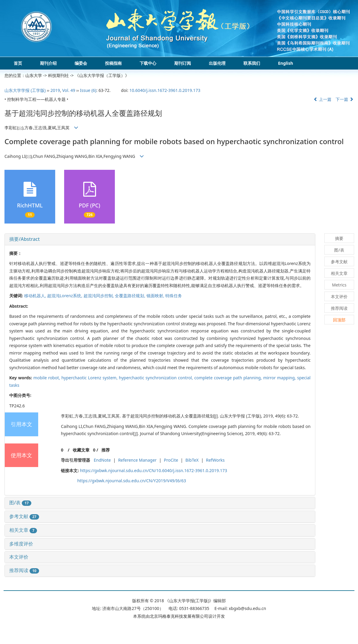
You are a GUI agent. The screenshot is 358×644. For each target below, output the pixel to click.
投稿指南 (113, 63)
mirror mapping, (280, 378)
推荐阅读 (24, 570)
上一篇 (322, 99)
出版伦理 (217, 63)
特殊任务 (174, 296)
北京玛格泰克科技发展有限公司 (179, 616)
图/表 (20, 503)
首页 (18, 63)
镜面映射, (156, 296)
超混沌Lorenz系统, (65, 296)
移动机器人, (36, 296)
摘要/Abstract (24, 239)
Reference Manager (137, 460)
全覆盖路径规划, (131, 296)
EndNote (102, 460)
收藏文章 (81, 450)
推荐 (106, 450)
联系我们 (252, 63)
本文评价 (19, 557)
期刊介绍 (48, 63)
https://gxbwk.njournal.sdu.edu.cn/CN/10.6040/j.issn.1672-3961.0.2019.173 (153, 470)
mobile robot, (47, 378)
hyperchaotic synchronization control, (157, 378)
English (286, 63)
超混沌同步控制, (99, 296)
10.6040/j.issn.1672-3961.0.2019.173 (165, 90)
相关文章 (23, 530)
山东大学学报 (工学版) (25, 90)
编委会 (81, 63)
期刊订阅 (183, 63)
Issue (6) (88, 90)
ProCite (171, 460)
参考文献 (24, 516)
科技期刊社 (58, 75)
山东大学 (34, 75)
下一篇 (345, 99)
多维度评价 (21, 544)
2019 (55, 90)
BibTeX (192, 460)
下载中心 (148, 63)
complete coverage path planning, (229, 378)
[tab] (160, 239)
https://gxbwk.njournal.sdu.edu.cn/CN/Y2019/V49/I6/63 (132, 481)
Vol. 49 (69, 90)
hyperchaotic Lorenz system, (90, 378)
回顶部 (339, 320)
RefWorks (215, 460)
